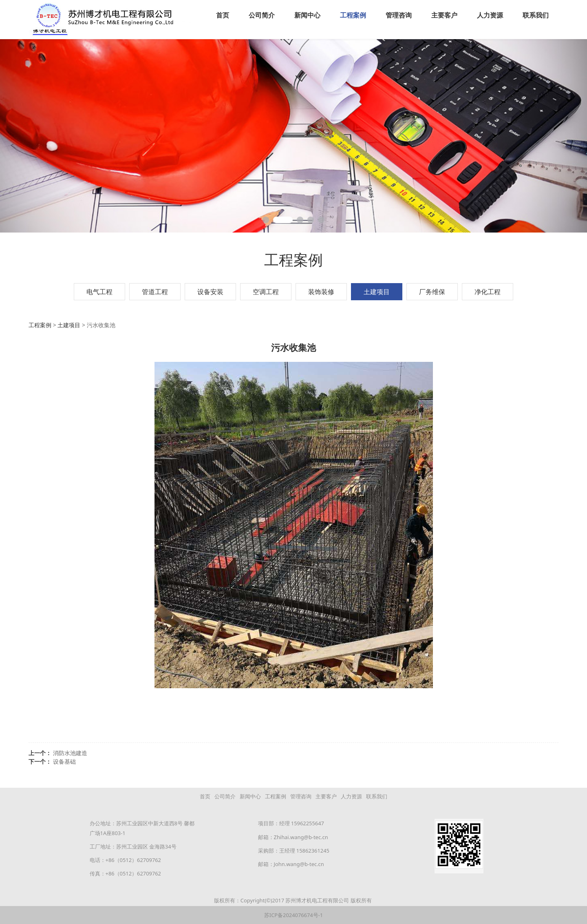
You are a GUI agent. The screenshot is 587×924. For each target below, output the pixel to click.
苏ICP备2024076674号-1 (293, 915)
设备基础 (64, 761)
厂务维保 (432, 291)
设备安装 (210, 291)
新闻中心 (307, 15)
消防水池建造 (70, 752)
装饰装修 (321, 291)
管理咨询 (399, 15)
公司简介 (262, 15)
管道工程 (155, 291)
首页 (223, 15)
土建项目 (377, 291)
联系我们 (536, 15)
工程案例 (353, 15)
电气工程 (99, 291)
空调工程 (266, 291)
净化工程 (488, 291)
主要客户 (444, 15)
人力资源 (490, 15)
